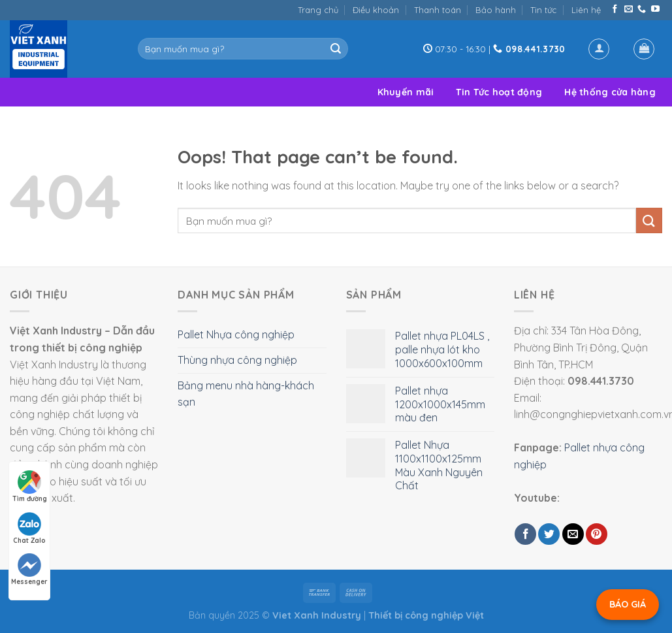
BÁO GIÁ (628, 604)
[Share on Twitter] (549, 534)
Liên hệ (586, 10)
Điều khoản (376, 10)
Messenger (29, 570)
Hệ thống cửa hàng (610, 92)
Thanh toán (438, 10)
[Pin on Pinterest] (597, 534)
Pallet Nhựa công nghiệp (236, 334)
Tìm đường (30, 487)
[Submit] (336, 49)
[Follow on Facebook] (615, 9)
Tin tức (543, 10)
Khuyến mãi (406, 92)
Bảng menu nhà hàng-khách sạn (246, 394)
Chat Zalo (29, 528)
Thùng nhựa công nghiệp (237, 360)
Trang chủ (318, 10)
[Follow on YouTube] (655, 9)
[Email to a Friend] (573, 534)
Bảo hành (496, 10)
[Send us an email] (629, 9)
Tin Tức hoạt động (499, 92)
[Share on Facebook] (525, 534)
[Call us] (642, 9)
